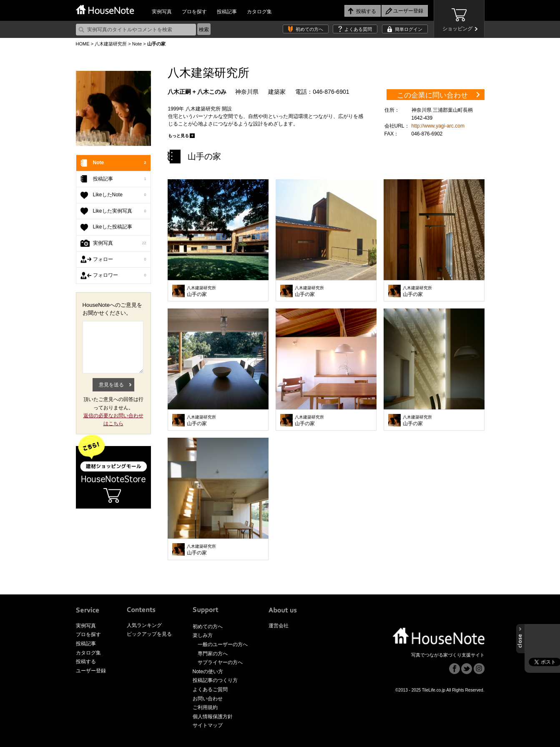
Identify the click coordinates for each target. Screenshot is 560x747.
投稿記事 (227, 12)
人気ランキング (144, 625)
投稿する (86, 662)
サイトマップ (208, 725)
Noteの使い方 (208, 672)
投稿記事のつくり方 (215, 680)
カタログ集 (259, 12)
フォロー (120, 260)
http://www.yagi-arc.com (438, 126)
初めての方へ (309, 29)
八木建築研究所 (111, 44)
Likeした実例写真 (120, 211)
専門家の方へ (213, 654)
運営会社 (279, 626)
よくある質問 (358, 29)
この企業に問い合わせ (432, 95)
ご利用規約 (205, 707)
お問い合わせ (208, 699)
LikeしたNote (120, 195)
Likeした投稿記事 (113, 227)
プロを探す (194, 12)
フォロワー (120, 276)
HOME (83, 44)
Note (137, 44)
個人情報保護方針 (213, 717)
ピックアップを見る (149, 634)
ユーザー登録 (91, 671)
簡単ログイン (409, 29)
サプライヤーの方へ (220, 662)
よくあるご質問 (210, 689)
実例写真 (162, 12)
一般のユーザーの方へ (223, 644)
